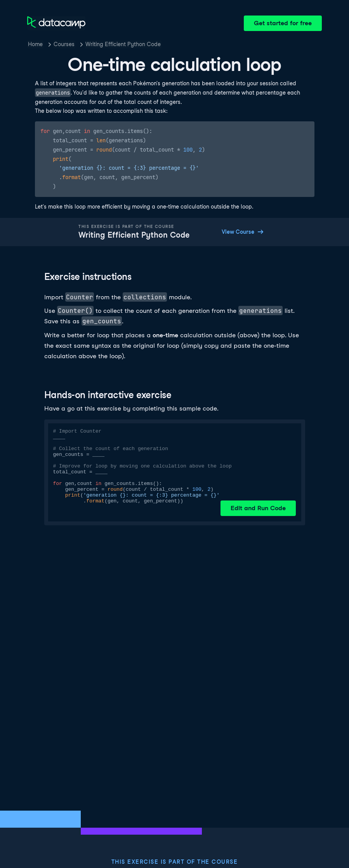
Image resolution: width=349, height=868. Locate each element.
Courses (64, 44)
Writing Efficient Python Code (123, 44)
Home (35, 44)
